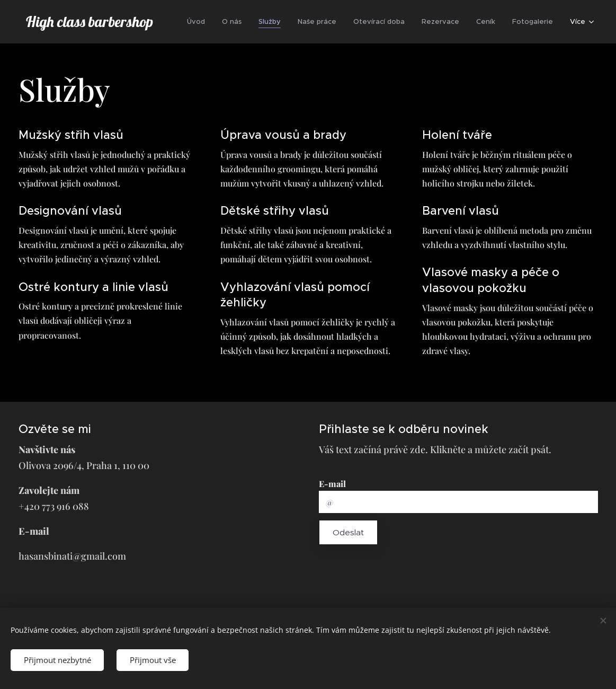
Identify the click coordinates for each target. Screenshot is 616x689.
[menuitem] (199, 22)
